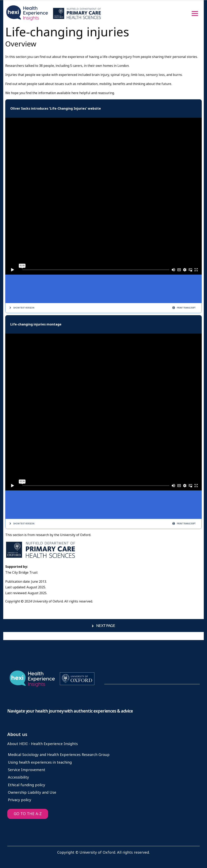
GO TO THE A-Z (28, 814)
